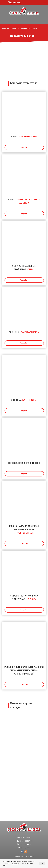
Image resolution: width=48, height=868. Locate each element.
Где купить (16, 3)
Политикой (15, 864)
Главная (6, 29)
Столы (14, 29)
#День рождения (24, 726)
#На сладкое (24, 759)
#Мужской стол (24, 791)
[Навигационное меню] (45, 3)
